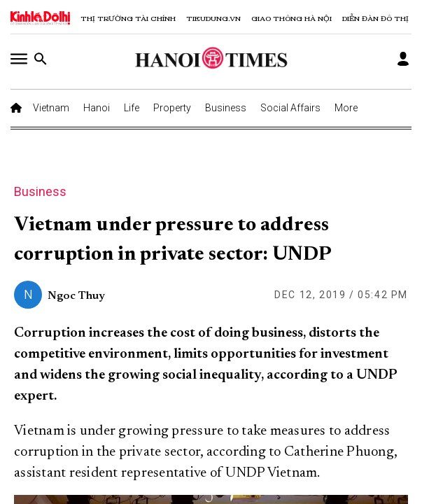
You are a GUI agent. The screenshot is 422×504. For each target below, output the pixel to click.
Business (226, 108)
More (346, 108)
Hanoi (97, 108)
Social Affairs (290, 108)
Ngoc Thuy (76, 296)
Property (172, 108)
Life (132, 108)
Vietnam (51, 108)
